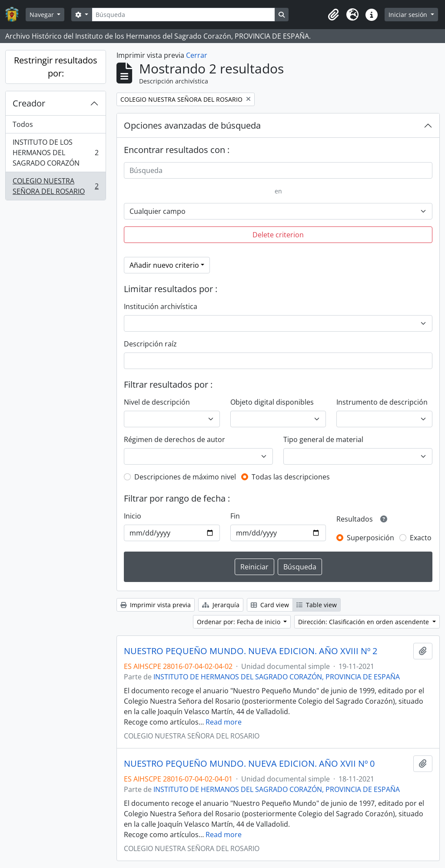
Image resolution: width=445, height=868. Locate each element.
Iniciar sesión (409, 15)
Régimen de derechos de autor (174, 439)
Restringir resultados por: (56, 67)
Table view (317, 605)
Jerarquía (221, 605)
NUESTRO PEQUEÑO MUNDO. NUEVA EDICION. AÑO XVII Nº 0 (249, 764)
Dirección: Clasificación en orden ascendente (364, 622)
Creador (29, 103)
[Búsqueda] (183, 15)
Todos (23, 124)
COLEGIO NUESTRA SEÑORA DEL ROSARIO (55, 186)
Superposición (370, 538)
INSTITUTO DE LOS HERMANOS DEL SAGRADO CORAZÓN (55, 153)
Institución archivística (161, 306)
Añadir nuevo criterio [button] (164, 265)
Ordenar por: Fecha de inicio (239, 622)
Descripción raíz (150, 344)
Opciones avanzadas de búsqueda (192, 125)
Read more (224, 722)
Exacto (421, 538)
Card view (270, 605)
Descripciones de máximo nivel (185, 477)
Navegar (43, 15)
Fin (235, 516)
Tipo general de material (323, 439)
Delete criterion (278, 235)
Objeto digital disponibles (272, 402)
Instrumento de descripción (382, 402)
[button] (333, 15)
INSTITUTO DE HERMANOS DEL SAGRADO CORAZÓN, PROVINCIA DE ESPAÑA (277, 677)
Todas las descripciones (291, 477)
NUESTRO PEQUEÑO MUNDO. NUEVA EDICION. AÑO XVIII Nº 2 (251, 651)
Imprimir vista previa (156, 605)
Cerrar (197, 55)
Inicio (133, 516)
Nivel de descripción (157, 402)
